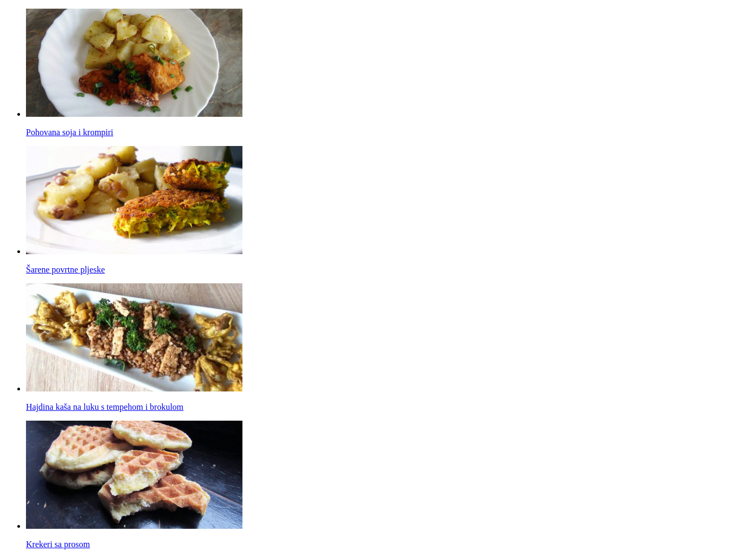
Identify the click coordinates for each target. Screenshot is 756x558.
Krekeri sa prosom (58, 544)
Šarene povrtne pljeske (65, 270)
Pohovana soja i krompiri (70, 132)
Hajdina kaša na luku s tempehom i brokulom (105, 407)
